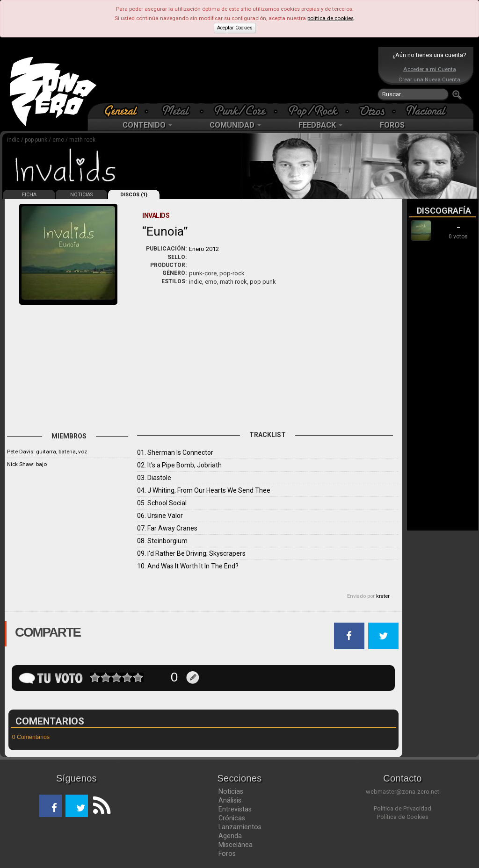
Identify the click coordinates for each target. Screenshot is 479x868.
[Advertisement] (237, 75)
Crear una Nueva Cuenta (429, 79)
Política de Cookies (403, 817)
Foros (227, 854)
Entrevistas (235, 809)
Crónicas (232, 818)
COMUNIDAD (235, 125)
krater (383, 596)
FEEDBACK (320, 125)
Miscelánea (236, 845)
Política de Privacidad (403, 808)
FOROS (392, 125)
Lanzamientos (240, 827)
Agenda (230, 836)
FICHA (29, 195)
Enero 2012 (204, 249)
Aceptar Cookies (235, 28)
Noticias (231, 791)
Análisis (230, 800)
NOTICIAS (81, 195)
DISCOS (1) (134, 195)
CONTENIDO (147, 125)
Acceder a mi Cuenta (430, 69)
